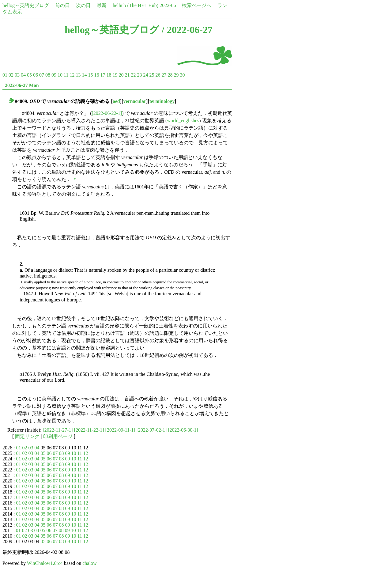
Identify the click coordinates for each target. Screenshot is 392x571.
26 (158, 75)
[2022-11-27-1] (58, 430)
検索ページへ (197, 5)
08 (48, 75)
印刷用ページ (58, 436)
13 (78, 75)
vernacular (135, 101)
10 (60, 75)
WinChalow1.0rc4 (45, 563)
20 (121, 75)
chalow (89, 563)
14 (84, 75)
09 (54, 75)
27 (164, 75)
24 (145, 75)
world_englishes (183, 121)
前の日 (62, 5)
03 (17, 75)
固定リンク (27, 436)
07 (42, 75)
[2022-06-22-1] (107, 113)
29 (176, 75)
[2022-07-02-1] (152, 430)
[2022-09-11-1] (120, 430)
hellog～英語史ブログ (26, 5)
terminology (162, 101)
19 (115, 75)
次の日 (83, 5)
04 (23, 75)
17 (103, 75)
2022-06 (168, 5)
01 (5, 75)
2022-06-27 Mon (22, 85)
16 (96, 75)
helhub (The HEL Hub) (136, 5)
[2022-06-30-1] (183, 430)
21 (127, 75)
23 (139, 75)
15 (90, 75)
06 (36, 75)
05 (29, 75)
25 (152, 75)
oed (116, 101)
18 (109, 75)
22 (133, 75)
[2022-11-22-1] (89, 430)
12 (72, 75)
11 (66, 75)
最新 (102, 5)
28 (170, 75)
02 (11, 75)
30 (182, 75)
